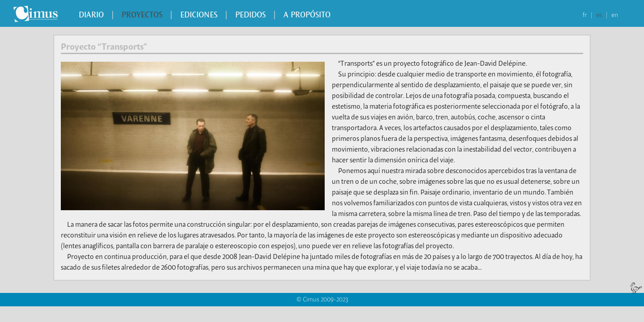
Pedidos (250, 16)
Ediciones (199, 16)
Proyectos (142, 16)
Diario (91, 16)
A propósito (307, 16)
